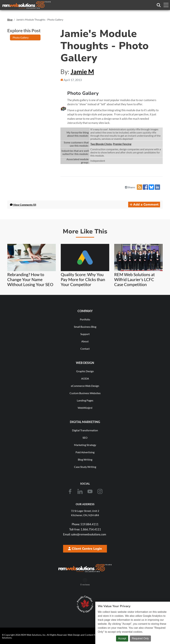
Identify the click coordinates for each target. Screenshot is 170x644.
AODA (85, 378)
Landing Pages (85, 400)
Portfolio (85, 319)
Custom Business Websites (85, 393)
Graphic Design (85, 371)
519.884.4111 (85, 524)
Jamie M (82, 72)
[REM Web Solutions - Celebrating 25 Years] (85, 568)
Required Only (140, 638)
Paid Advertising (85, 452)
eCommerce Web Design (85, 386)
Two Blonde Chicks (101, 144)
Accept (122, 638)
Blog (10, 20)
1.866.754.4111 (85, 529)
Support (85, 334)
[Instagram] (100, 491)
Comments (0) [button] (23, 205)
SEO (85, 438)
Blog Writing (85, 459)
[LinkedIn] (80, 491)
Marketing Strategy (85, 445)
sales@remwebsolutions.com (85, 534)
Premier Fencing (122, 144)
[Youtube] (90, 491)
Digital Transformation (85, 430)
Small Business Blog (85, 327)
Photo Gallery (21, 37)
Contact (85, 349)
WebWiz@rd (85, 408)
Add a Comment (144, 205)
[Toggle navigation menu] (166, 5)
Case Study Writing (85, 467)
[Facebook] (70, 491)
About (85, 341)
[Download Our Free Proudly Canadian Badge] (85, 604)
